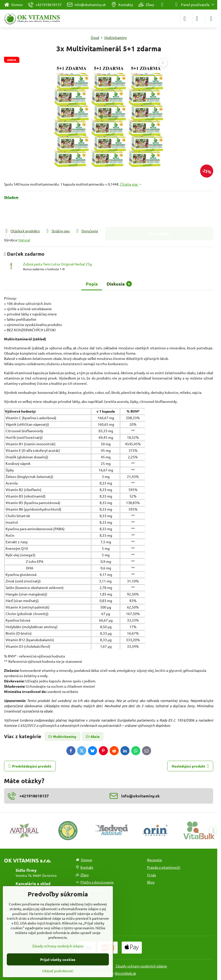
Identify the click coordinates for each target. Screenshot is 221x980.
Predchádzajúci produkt (30, 766)
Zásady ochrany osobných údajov (141, 966)
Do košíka (159, 214)
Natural (24, 240)
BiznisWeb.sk (126, 973)
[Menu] (211, 19)
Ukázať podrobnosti (58, 971)
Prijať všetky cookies (58, 959)
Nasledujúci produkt (190, 766)
